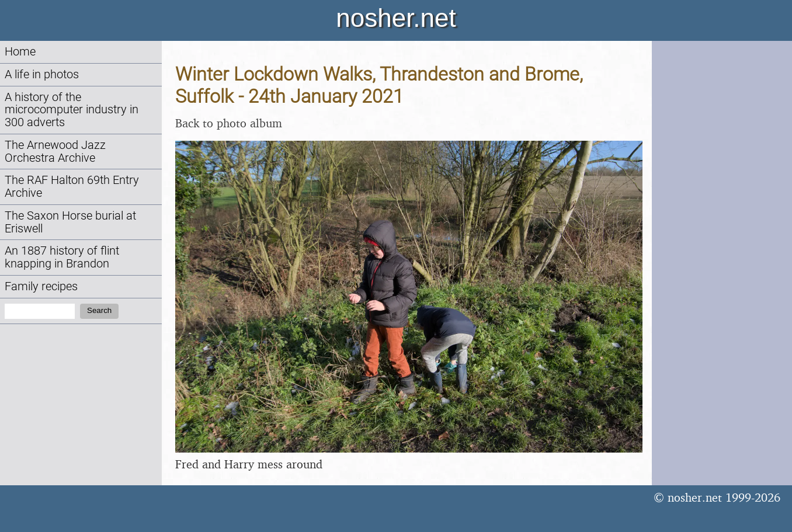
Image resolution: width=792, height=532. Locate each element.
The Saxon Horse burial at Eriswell (70, 222)
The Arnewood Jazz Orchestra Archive (55, 152)
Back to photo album (229, 123)
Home (20, 52)
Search (99, 310)
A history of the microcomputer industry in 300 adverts (72, 110)
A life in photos (42, 74)
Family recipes (41, 286)
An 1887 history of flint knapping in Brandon (62, 257)
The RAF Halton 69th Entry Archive (72, 187)
